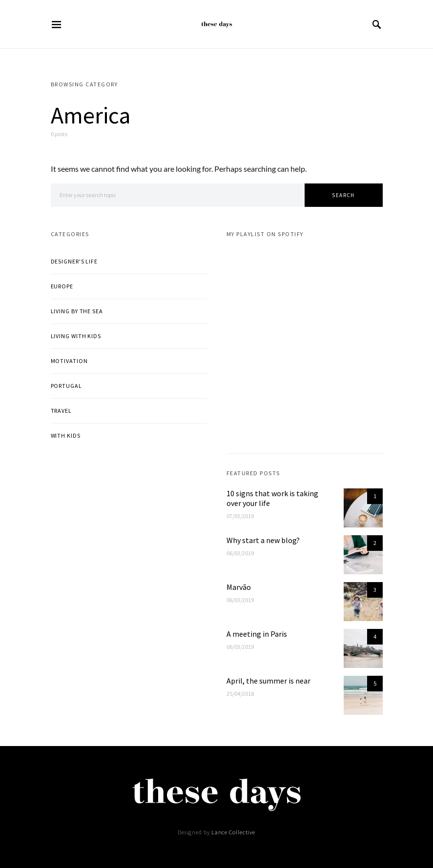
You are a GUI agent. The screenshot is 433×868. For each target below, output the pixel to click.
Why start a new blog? (263, 540)
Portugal (66, 386)
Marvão (239, 587)
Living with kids (76, 336)
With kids (66, 435)
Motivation (69, 361)
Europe (62, 286)
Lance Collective (233, 832)
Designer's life (74, 261)
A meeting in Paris (257, 634)
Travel (61, 411)
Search (343, 195)
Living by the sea (77, 311)
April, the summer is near (268, 681)
